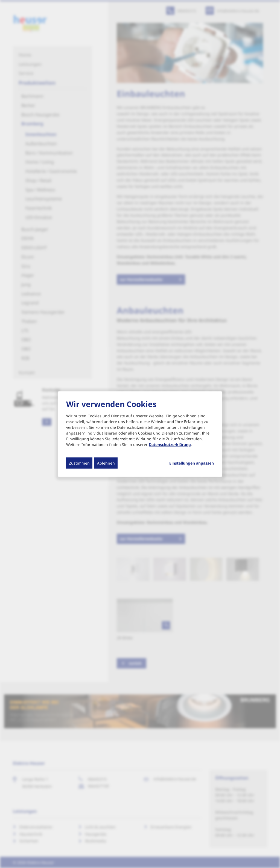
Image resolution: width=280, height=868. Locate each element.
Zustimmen (79, 463)
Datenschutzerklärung (170, 444)
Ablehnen (106, 463)
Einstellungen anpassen (192, 463)
